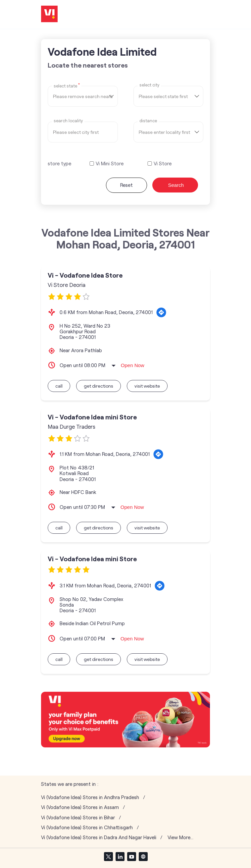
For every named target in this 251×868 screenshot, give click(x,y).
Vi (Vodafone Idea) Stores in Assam (80, 807)
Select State (67, 85)
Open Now (133, 365)
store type (59, 163)
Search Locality (68, 121)
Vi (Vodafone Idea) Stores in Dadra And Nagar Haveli (99, 837)
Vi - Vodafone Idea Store (85, 275)
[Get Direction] (161, 312)
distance (148, 121)
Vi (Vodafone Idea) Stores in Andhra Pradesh (90, 797)
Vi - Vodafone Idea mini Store (92, 417)
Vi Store (163, 163)
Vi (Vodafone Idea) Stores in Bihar (78, 817)
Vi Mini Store (110, 163)
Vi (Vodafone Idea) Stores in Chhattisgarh (87, 827)
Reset (126, 185)
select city (149, 85)
